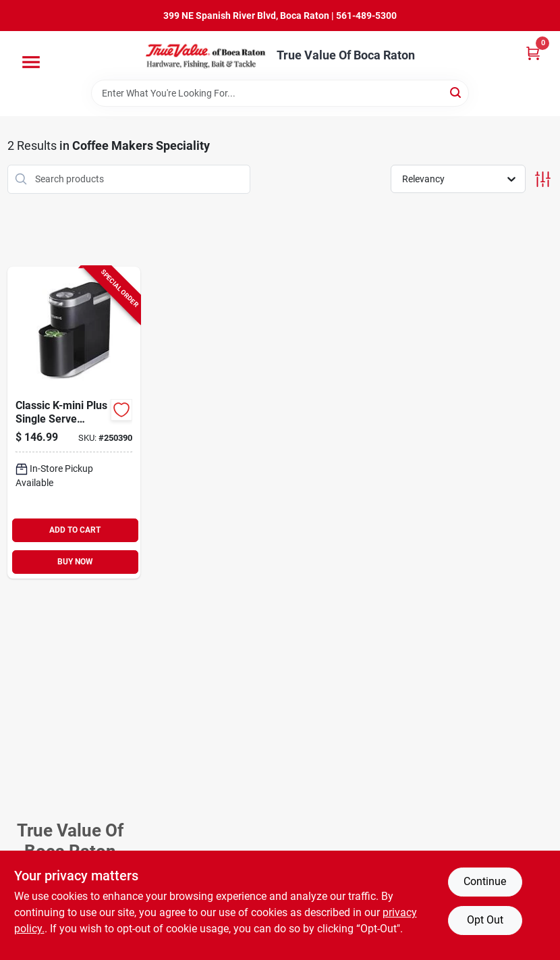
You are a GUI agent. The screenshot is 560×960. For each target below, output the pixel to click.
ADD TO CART (75, 530)
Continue (485, 881)
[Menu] (31, 62)
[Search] (456, 92)
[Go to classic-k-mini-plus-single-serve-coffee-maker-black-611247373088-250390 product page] (74, 423)
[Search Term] (280, 93)
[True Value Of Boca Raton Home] (206, 55)
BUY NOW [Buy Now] (75, 562)
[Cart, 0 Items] (533, 53)
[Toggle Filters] (543, 179)
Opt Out (485, 920)
